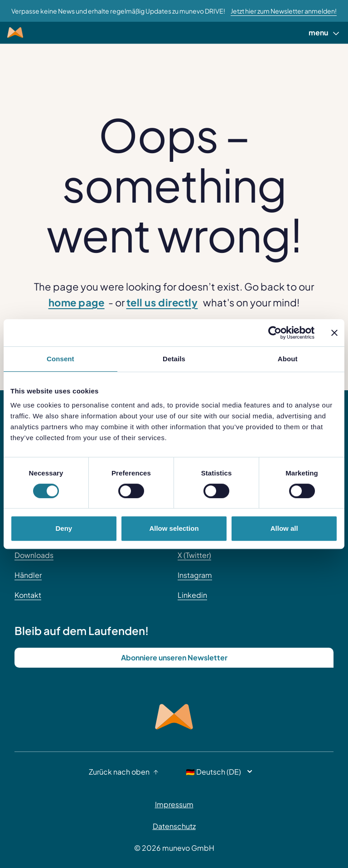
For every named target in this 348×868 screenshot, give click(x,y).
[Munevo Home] (15, 33)
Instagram (195, 575)
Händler (28, 575)
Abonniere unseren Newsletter (174, 657)
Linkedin (192, 595)
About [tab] (288, 359)
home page (77, 302)
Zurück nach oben (124, 772)
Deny (64, 528)
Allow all (284, 528)
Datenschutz (174, 826)
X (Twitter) (194, 555)
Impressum (174, 804)
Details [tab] (174, 359)
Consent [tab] (60, 359)
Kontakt (28, 595)
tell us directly (162, 302)
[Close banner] (334, 333)
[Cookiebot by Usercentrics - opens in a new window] (275, 333)
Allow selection (174, 528)
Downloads (34, 555)
